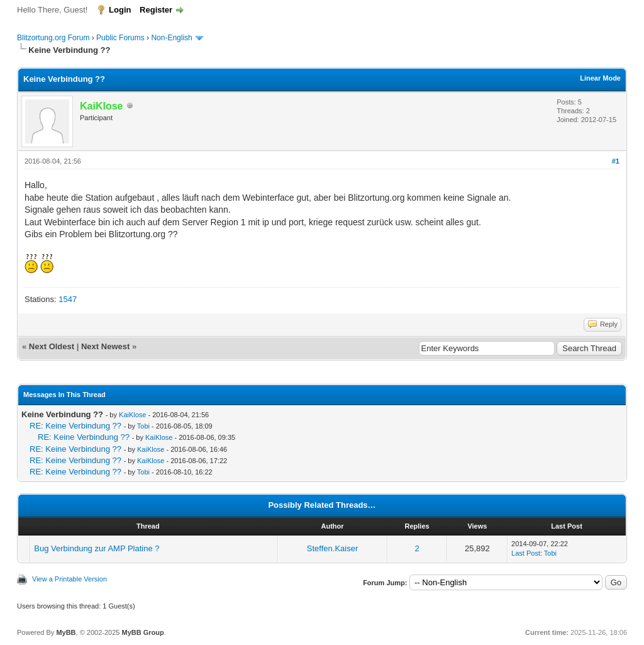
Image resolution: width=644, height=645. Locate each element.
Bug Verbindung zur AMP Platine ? (97, 548)
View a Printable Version (69, 579)
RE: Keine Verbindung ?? (75, 426)
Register (156, 10)
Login (120, 10)
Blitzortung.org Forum (53, 38)
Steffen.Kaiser (332, 548)
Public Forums (120, 38)
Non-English (173, 38)
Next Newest (105, 346)
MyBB (66, 632)
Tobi (143, 426)
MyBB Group (142, 632)
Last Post (526, 553)
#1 (616, 161)
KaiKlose (132, 415)
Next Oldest (52, 346)
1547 (68, 299)
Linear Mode (600, 78)
